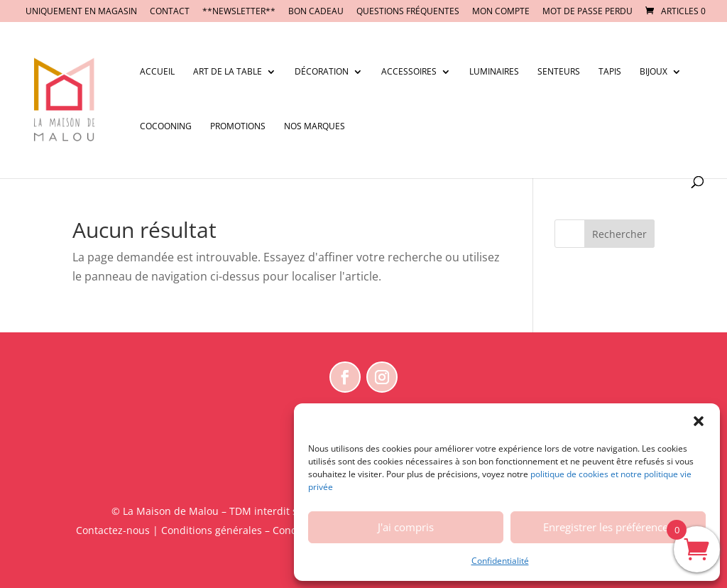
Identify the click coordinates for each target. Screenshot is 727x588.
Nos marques (315, 127)
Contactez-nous (113, 530)
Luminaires (494, 72)
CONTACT (170, 12)
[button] (699, 421)
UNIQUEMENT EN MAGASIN (81, 12)
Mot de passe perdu (587, 12)
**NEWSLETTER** (239, 12)
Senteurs (559, 72)
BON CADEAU (316, 12)
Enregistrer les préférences (608, 527)
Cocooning (166, 127)
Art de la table (228, 72)
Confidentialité (500, 561)
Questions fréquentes (408, 12)
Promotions (238, 127)
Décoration (322, 72)
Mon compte (501, 12)
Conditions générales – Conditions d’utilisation (272, 530)
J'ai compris (406, 527)
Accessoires (409, 72)
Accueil (157, 72)
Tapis (610, 72)
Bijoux (654, 72)
